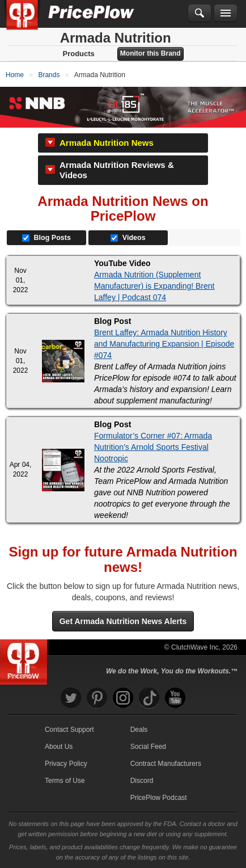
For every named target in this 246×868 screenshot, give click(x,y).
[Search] (200, 14)
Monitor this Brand (150, 53)
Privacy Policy (66, 764)
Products (78, 54)
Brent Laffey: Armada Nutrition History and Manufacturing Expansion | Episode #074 (164, 344)
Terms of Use (65, 781)
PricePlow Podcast (159, 798)
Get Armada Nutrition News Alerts (123, 621)
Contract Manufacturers (166, 764)
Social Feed (148, 747)
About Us (59, 747)
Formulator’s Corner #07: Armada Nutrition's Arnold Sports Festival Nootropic (153, 447)
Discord (142, 781)
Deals (139, 730)
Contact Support (69, 730)
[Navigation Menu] (226, 14)
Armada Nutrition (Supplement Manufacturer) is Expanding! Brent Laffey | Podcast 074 (154, 286)
